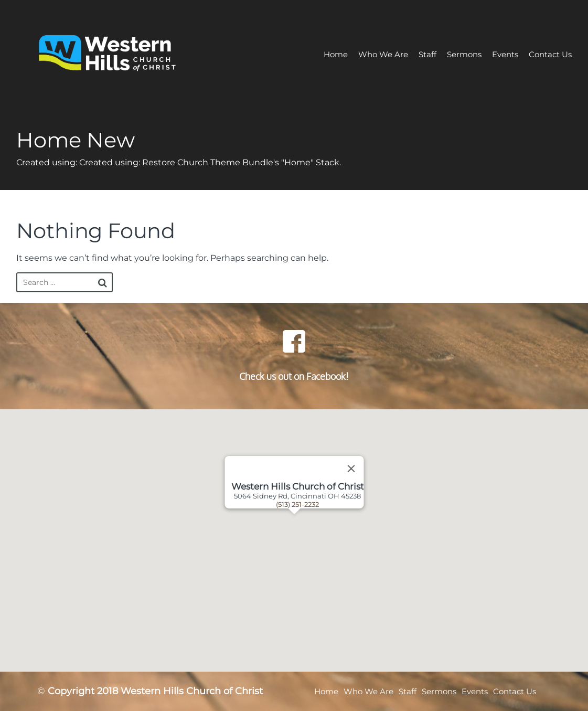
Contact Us (550, 54)
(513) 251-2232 (297, 504)
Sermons (464, 54)
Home (336, 54)
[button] (307, 540)
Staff (427, 54)
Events (505, 54)
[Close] (351, 469)
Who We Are (383, 54)
